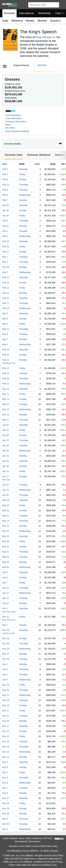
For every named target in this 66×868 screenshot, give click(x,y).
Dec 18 (6, 700)
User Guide (25, 846)
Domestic (9, 13)
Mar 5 (5, 313)
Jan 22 (5, 425)
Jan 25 (5, 445)
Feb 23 (6, 384)
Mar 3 (5, 262)
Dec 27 (6, 654)
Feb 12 (6, 277)
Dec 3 (5, 772)
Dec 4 (5, 762)
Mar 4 (5, 324)
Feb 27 (6, 252)
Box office (10, 128)
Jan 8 (5, 572)
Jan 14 (5, 471)
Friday (22, 174)
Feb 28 (6, 267)
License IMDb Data (41, 846)
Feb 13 (6, 283)
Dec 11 (6, 726)
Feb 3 (5, 221)
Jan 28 (5, 216)
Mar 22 (6, 516)
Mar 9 (5, 344)
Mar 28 (6, 562)
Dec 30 (6, 644)
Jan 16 (5, 466)
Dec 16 (6, 747)
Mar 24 (6, 521)
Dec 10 (6, 736)
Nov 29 (6, 814)
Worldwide (44, 13)
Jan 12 (5, 593)
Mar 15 (6, 404)
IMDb (46, 851)
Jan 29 (5, 205)
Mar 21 (6, 526)
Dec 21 (6, 716)
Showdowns (34, 841)
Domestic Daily (14, 155)
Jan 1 (5, 608)
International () (15, 91)
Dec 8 (5, 783)
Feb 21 (6, 360)
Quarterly (55, 21)
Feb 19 (6, 350)
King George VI (45, 37)
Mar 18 (6, 505)
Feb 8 (5, 190)
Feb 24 (6, 378)
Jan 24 (5, 456)
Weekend (17, 21)
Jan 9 (5, 577)
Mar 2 (5, 272)
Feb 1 (5, 231)
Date (5, 164)
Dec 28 (6, 659)
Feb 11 (6, 288)
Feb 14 (6, 293)
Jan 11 (5, 598)
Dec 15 (6, 752)
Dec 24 (6, 685)
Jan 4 (5, 674)
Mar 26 (6, 536)
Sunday (23, 179)
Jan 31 (5, 226)
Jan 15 (5, 461)
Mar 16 (6, 409)
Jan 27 (5, 440)
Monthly (42, 21)
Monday (23, 200)
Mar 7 (5, 339)
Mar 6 (5, 319)
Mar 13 (6, 399)
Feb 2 (5, 236)
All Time (48, 838)
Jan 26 (5, 451)
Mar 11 (6, 394)
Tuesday (23, 190)
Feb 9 (5, 195)
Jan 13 (5, 588)
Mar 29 (6, 557)
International (26, 13)
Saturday (24, 169)
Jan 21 (5, 430)
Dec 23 (6, 690)
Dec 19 (6, 705)
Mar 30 (6, 567)
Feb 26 (6, 241)
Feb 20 (6, 355)
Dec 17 (6, 711)
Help (55, 846)
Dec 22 (6, 695)
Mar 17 (6, 420)
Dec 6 (5, 793)
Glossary (13, 846)
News (8, 125)
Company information (16, 122)
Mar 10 (6, 329)
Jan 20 (5, 495)
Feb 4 (5, 174)
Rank (37, 164)
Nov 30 (6, 824)
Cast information (13, 115)
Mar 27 (6, 547)
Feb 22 (6, 373)
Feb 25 (6, 246)
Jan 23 (5, 435)
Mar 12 (6, 389)
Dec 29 (6, 649)
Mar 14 (6, 415)
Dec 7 (5, 788)
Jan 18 (5, 485)
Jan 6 (5, 669)
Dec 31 (6, 617)
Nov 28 (6, 808)
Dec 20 (6, 721)
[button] (62, 4)
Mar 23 (6, 531)
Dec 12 (6, 731)
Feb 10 (6, 185)
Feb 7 (5, 200)
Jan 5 (5, 680)
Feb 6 (5, 179)
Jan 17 (5, 476)
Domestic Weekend (39, 155)
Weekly (30, 21)
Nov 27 (6, 798)
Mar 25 (6, 541)
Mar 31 (6, 552)
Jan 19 (5, 490)
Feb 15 (6, 298)
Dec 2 (5, 819)
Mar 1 (5, 257)
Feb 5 (5, 169)
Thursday (24, 185)
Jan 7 (5, 583)
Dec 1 (5, 829)
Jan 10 (5, 603)
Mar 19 (6, 500)
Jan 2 (5, 625)
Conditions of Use (42, 862)
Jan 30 (5, 210)
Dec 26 (6, 638)
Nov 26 (6, 803)
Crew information (14, 118)
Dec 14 (6, 741)
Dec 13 (6, 757)
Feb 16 (6, 308)
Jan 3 (5, 664)
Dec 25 (6, 630)
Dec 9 (5, 778)
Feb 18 (6, 368)
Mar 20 (6, 510)
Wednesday (25, 195)
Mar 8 (5, 334)
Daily (5, 21)
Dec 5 (5, 767)
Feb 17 (6, 303)
